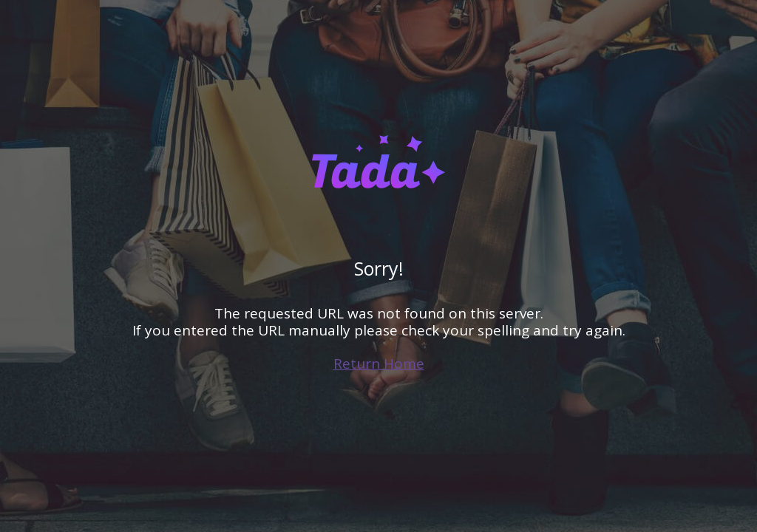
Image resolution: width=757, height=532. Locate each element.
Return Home (379, 364)
